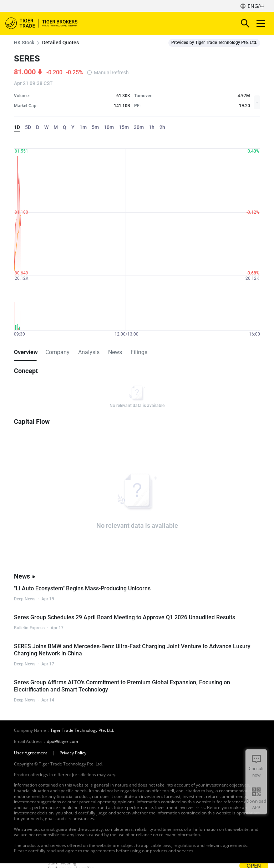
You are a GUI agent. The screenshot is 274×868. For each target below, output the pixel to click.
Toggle (260, 23)
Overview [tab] (25, 352)
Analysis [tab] (89, 352)
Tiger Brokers (46, 23)
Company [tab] (57, 352)
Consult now (256, 772)
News (25, 576)
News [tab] (115, 352)
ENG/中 (256, 6)
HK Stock (24, 43)
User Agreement (31, 753)
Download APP (256, 804)
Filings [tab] (139, 352)
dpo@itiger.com (62, 741)
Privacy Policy (73, 753)
